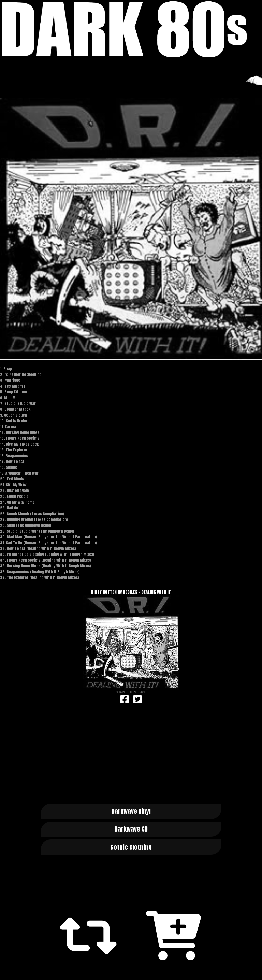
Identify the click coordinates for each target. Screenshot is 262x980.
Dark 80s (131, 29)
